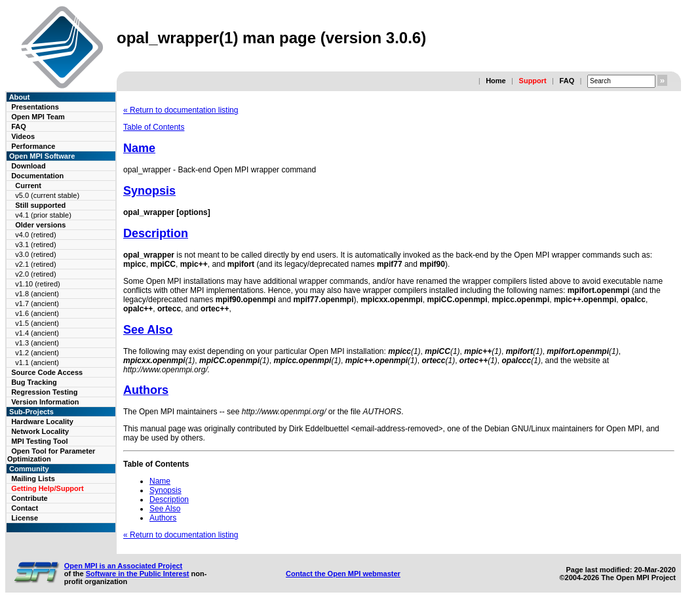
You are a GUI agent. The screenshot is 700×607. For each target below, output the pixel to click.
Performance (33, 146)
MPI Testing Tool (39, 441)
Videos (23, 136)
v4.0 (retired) (35, 235)
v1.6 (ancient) (37, 313)
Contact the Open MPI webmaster (343, 574)
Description (156, 233)
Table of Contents (154, 127)
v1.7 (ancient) (37, 303)
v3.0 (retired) (35, 254)
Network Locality (40, 431)
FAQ (567, 81)
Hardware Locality (42, 421)
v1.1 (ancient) (37, 362)
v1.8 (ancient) (37, 294)
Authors (146, 390)
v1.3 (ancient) (37, 343)
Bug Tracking (34, 382)
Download (29, 166)
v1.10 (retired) (37, 284)
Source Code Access (47, 372)
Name (139, 148)
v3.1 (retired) (35, 245)
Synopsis (149, 191)
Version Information (45, 402)
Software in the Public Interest (138, 574)
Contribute (29, 498)
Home (496, 81)
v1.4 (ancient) (37, 333)
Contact (25, 508)
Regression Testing (44, 392)
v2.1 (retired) (35, 264)
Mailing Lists (33, 479)
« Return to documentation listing (181, 110)
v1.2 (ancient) (37, 353)
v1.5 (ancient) (37, 323)
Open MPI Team (38, 117)
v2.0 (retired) (35, 274)
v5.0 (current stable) (47, 195)
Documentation (37, 176)
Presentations (35, 107)
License (25, 518)
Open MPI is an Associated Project (124, 566)
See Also (148, 330)
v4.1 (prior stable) (43, 215)
